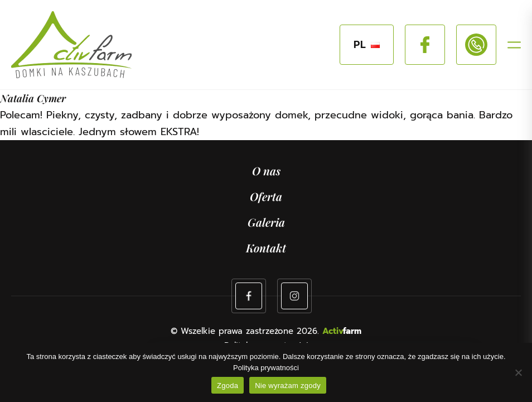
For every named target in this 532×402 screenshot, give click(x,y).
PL (367, 45)
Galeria (266, 222)
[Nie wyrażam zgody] (518, 372)
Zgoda (228, 386)
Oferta (266, 196)
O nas (266, 171)
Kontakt (266, 248)
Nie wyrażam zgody (288, 386)
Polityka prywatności (266, 368)
